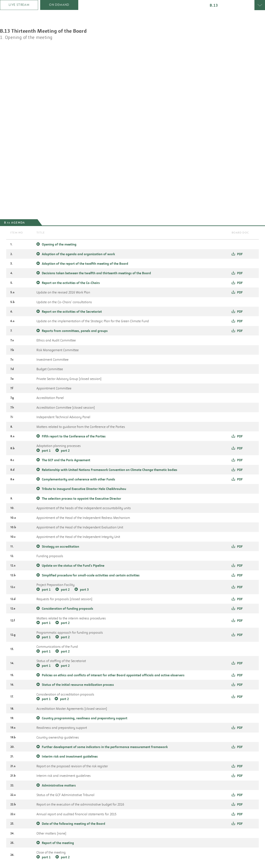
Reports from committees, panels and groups (75, 331)
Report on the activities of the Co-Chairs (71, 283)
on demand (59, 5)
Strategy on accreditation (60, 546)
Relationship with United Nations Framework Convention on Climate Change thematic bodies (110, 470)
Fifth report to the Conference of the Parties (74, 436)
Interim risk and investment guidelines (70, 756)
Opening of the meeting (59, 244)
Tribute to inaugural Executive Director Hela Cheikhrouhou (84, 489)
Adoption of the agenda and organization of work (78, 254)
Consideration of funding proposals (67, 608)
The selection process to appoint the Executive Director (81, 498)
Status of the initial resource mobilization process (78, 685)
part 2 (65, 450)
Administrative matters (59, 785)
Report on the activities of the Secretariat (72, 311)
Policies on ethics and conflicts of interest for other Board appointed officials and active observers (113, 675)
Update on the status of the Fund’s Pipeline (73, 565)
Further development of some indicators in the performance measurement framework (105, 747)
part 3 (84, 589)
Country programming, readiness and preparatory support (85, 718)
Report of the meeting (58, 843)
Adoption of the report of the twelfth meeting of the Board (85, 263)
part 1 (46, 450)
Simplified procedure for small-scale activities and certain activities (91, 575)
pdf (240, 254)
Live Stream (19, 5)
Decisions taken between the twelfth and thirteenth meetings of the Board (96, 273)
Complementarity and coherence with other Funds (78, 479)
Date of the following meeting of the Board (73, 824)
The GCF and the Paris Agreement (66, 460)
